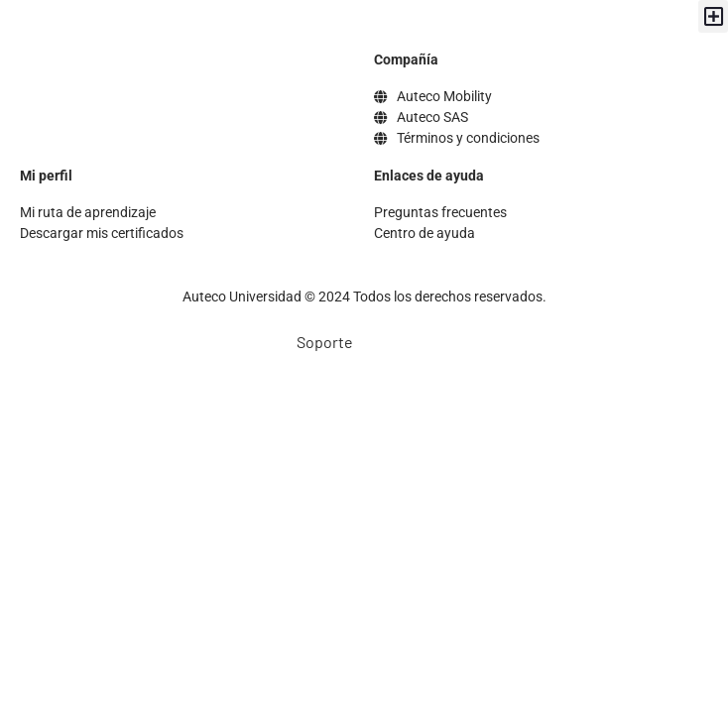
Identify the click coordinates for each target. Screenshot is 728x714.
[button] (713, 16)
